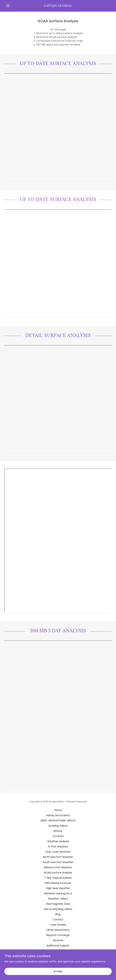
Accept (58, 971)
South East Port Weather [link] (58, 862)
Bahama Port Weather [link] (58, 867)
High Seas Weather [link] (58, 888)
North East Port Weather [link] (58, 857)
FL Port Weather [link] (58, 847)
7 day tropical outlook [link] (58, 878)
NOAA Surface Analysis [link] (58, 873)
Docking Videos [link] (58, 826)
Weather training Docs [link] (58, 893)
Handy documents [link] (58, 815)
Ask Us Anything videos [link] (58, 909)
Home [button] (58, 810)
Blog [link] (58, 914)
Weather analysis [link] (58, 841)
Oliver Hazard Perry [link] (58, 930)
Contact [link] (58, 919)
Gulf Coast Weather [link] (58, 852)
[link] (58, 6)
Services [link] (58, 940)
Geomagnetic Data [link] (58, 904)
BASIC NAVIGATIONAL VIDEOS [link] (58, 820)
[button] (12, 6)
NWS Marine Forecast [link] (58, 883)
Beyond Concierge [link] (58, 935)
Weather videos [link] (58, 899)
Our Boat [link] (58, 836)
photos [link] (58, 831)
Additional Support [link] (58, 946)
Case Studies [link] (58, 925)
